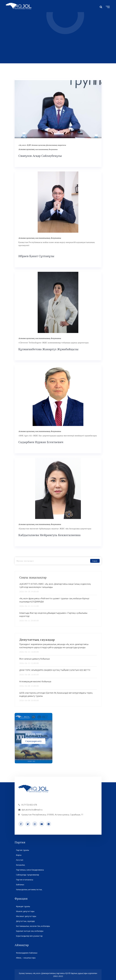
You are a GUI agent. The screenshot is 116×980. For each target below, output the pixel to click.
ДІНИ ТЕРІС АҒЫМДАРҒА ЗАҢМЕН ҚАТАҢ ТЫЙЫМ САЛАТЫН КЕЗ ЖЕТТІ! (55, 670)
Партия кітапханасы (24, 880)
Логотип (20, 860)
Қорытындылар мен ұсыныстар (29, 936)
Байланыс (20, 885)
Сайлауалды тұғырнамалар (27, 875)
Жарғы (19, 855)
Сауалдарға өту (33, 741)
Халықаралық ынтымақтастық (29, 889)
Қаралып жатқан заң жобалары (30, 931)
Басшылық (20, 865)
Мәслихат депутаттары (26, 916)
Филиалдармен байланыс (27, 953)
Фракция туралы (23, 906)
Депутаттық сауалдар (25, 921)
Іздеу (95, 561)
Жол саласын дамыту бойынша (34, 659)
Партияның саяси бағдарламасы (30, 870)
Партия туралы (22, 850)
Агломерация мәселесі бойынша (35, 681)
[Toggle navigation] (107, 7)
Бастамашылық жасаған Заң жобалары (33, 926)
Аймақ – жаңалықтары (26, 958)
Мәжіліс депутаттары (25, 911)
